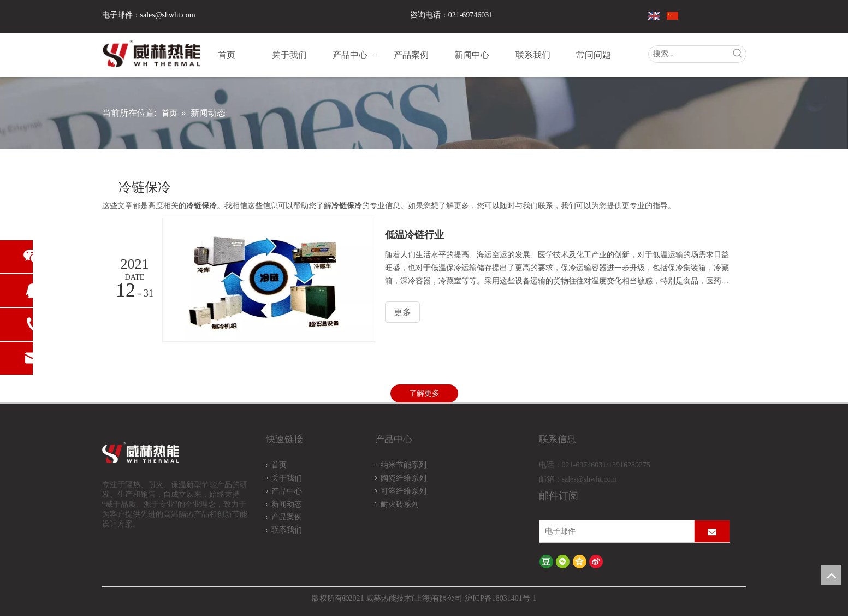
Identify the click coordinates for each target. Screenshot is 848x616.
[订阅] (712, 531)
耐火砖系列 (400, 504)
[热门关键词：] (738, 54)
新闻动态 (287, 504)
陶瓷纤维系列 (404, 478)
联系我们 (287, 530)
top (831, 575)
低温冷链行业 (414, 235)
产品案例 (287, 517)
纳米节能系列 (404, 465)
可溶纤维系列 (404, 491)
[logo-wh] (153, 453)
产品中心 (287, 491)
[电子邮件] (614, 531)
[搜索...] (689, 54)
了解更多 (424, 393)
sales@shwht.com (168, 15)
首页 (279, 465)
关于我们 (287, 478)
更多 (402, 312)
